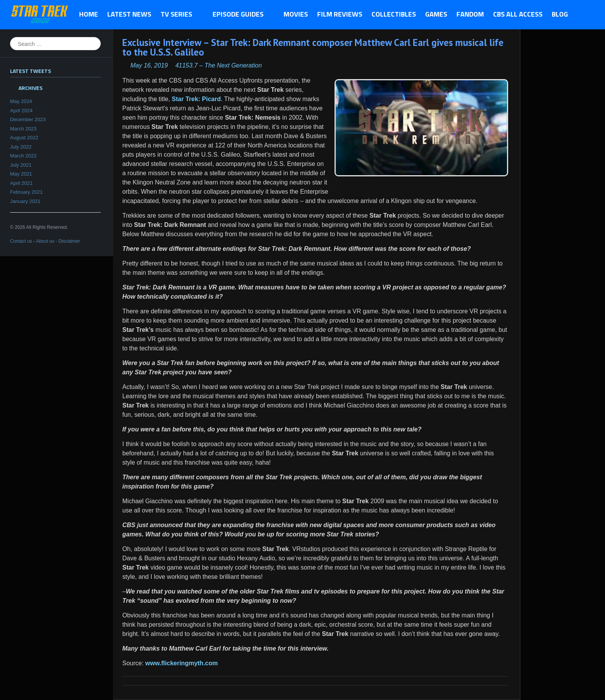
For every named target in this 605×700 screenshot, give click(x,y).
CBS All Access (518, 14)
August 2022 (24, 138)
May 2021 (21, 174)
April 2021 (21, 183)
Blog (560, 14)
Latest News (129, 14)
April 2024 (21, 111)
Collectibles (394, 14)
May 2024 (21, 101)
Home (89, 14)
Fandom (470, 14)
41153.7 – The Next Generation (218, 65)
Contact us (21, 241)
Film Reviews (340, 14)
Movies (296, 14)
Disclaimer (69, 241)
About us (45, 241)
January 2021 (25, 201)
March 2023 (23, 129)
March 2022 (23, 156)
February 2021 (26, 192)
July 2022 (21, 147)
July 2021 (21, 165)
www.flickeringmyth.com (182, 663)
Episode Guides (240, 15)
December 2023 (28, 119)
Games (436, 14)
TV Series (178, 15)
